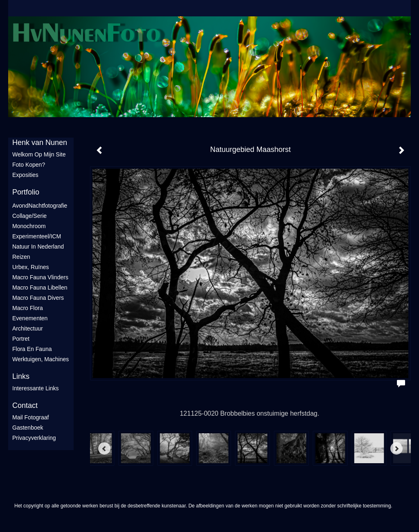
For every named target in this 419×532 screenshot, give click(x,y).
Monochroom (29, 226)
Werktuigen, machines (41, 359)
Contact (25, 405)
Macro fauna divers (38, 298)
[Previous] (104, 448)
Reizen (21, 257)
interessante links (36, 388)
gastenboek (28, 428)
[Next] (396, 448)
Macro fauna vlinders (40, 277)
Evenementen (30, 318)
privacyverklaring (34, 438)
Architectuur (28, 328)
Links (21, 376)
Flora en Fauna (32, 349)
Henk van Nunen (40, 143)
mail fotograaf (30, 417)
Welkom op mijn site (39, 154)
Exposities (25, 175)
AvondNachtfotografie (40, 206)
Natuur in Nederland (38, 247)
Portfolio (26, 192)
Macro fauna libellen (40, 288)
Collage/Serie (29, 216)
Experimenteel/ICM (37, 236)
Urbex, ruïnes (30, 267)
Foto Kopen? (29, 165)
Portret (21, 339)
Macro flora (28, 308)
